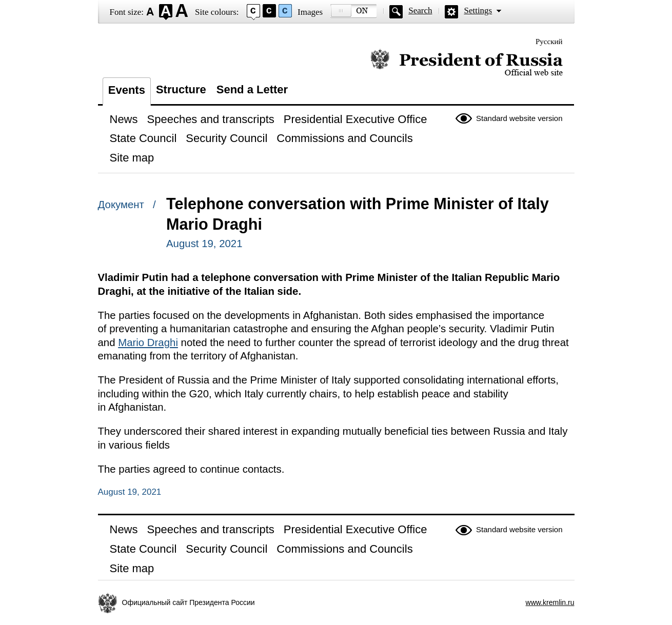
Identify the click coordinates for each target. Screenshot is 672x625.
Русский (549, 42)
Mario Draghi (148, 342)
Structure (181, 89)
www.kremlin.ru (550, 602)
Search (420, 11)
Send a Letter (252, 89)
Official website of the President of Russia (467, 63)
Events (127, 90)
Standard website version (519, 118)
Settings (478, 11)
